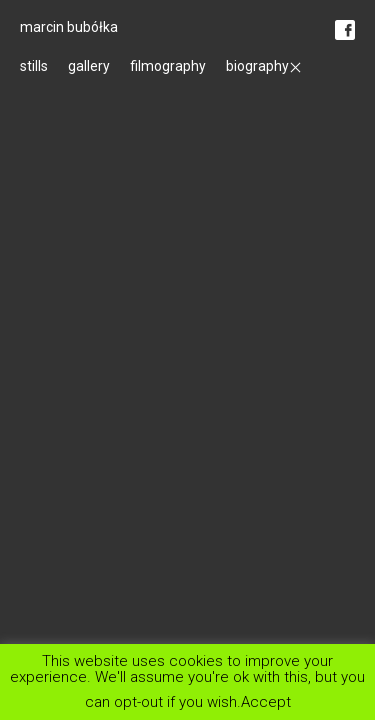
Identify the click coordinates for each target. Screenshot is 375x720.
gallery (89, 66)
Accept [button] (266, 701)
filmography (168, 66)
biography (257, 66)
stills (34, 66)
